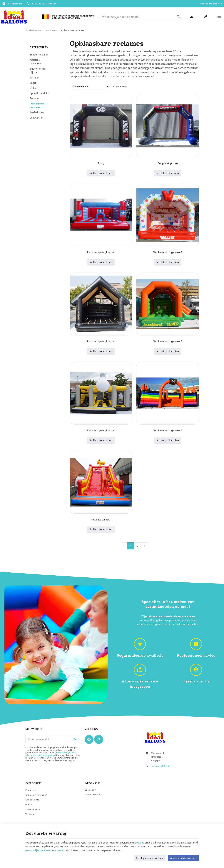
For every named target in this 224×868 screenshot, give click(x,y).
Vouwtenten (37, 118)
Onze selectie (32, 800)
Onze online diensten (36, 795)
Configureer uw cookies (150, 858)
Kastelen (35, 78)
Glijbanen (35, 88)
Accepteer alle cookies (183, 858)
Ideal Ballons (34, 30)
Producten (51, 30)
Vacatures (30, 814)
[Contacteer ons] (12, 4)
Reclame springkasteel (101, 252)
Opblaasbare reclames (37, 105)
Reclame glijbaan (101, 520)
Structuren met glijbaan (38, 71)
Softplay (34, 98)
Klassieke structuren (35, 62)
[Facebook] (89, 739)
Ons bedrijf (90, 790)
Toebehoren (37, 112)
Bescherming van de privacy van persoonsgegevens (51, 754)
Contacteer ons (92, 794)
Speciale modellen (40, 93)
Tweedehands (33, 809)
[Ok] (76, 739)
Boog (101, 163)
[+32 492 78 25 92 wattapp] (41, 4)
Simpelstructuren (39, 55)
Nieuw (29, 804)
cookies (139, 843)
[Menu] (220, 17)
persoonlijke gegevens (38, 850)
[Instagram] (99, 739)
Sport (33, 83)
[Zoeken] (178, 17)
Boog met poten (168, 163)
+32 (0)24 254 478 (160, 766)
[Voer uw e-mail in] (53, 739)
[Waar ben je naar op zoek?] (141, 17)
